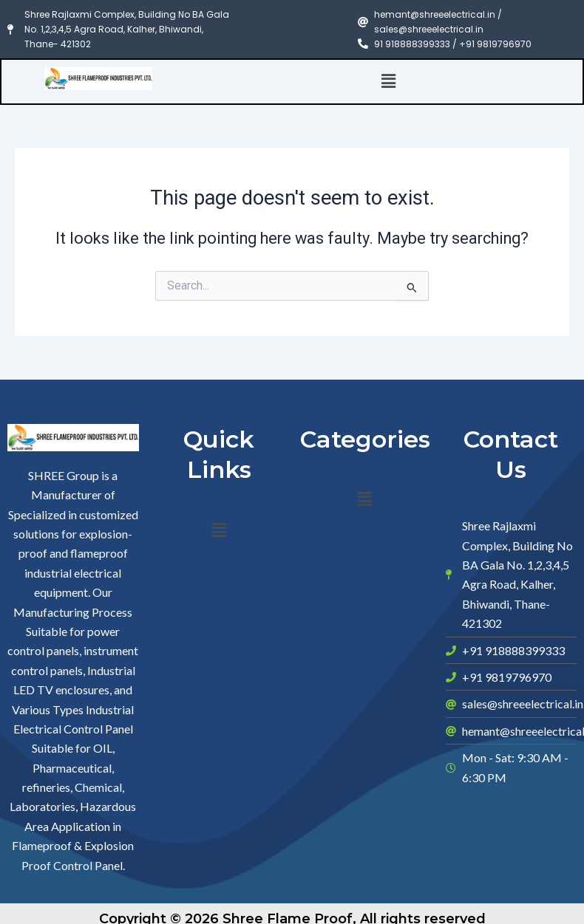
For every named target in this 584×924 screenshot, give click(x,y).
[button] (389, 81)
